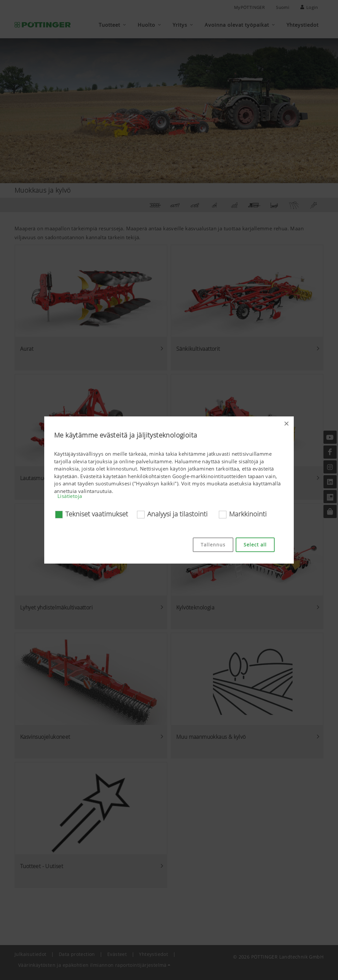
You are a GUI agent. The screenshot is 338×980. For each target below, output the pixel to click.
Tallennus (213, 545)
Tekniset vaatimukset (97, 514)
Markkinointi (248, 514)
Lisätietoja (70, 496)
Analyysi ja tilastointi (177, 514)
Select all (255, 545)
